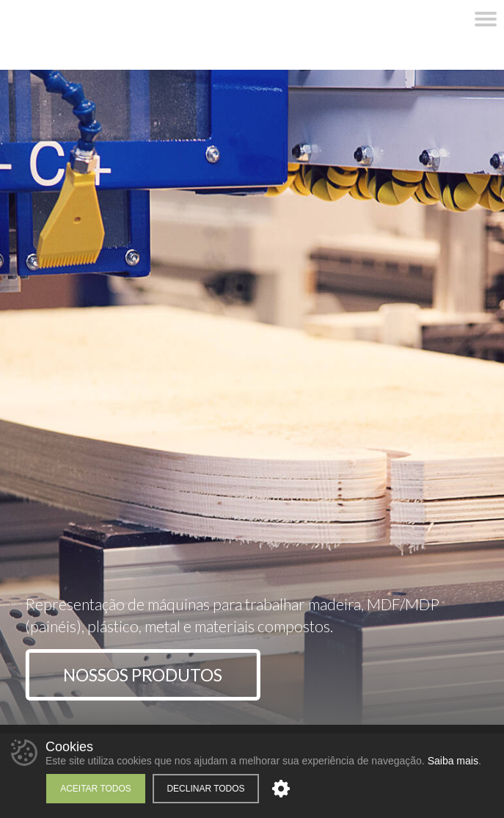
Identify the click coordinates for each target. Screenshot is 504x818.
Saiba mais (453, 761)
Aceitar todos (96, 789)
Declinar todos (205, 789)
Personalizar (281, 789)
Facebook (407, 19)
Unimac (96, 35)
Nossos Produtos (143, 675)
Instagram (429, 19)
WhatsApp (385, 19)
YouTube (451, 19)
